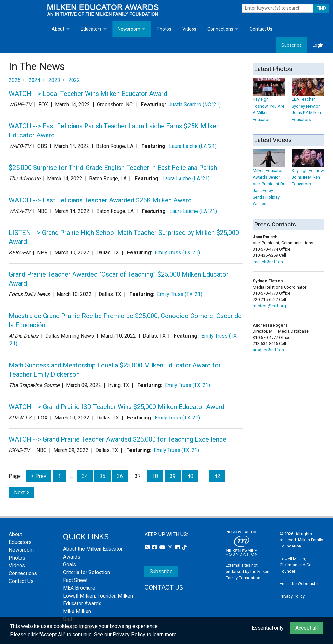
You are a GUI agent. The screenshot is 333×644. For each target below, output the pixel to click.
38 (155, 476)
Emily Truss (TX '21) (177, 253)
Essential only (268, 628)
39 (173, 476)
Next (22, 492)
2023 (54, 80)
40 (190, 476)
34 (85, 476)
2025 (15, 80)
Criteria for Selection (87, 572)
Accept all (306, 628)
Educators (91, 29)
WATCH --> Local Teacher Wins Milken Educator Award (88, 94)
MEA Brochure (79, 588)
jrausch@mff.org (269, 262)
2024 (34, 80)
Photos (164, 29)
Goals (70, 565)
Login (318, 45)
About (58, 29)
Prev (39, 476)
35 (102, 476)
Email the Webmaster (299, 583)
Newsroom (129, 29)
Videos (189, 29)
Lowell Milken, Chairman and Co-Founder (296, 565)
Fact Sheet (75, 580)
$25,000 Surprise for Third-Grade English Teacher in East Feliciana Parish (113, 168)
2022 (74, 80)
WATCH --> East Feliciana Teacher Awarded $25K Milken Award (100, 200)
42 (217, 476)
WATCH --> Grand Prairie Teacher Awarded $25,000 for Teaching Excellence (118, 439)
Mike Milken (77, 611)
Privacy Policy (292, 596)
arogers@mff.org (269, 350)
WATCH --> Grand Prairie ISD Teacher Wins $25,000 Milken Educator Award (117, 407)
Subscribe (292, 45)
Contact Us (261, 29)
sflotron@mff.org (269, 306)
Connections (220, 29)
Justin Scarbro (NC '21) (195, 104)
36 (120, 476)
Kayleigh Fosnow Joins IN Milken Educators (308, 171)
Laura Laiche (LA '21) (193, 146)
